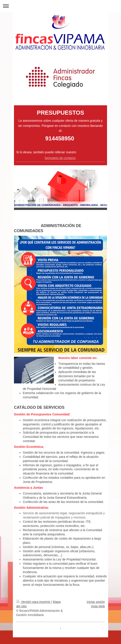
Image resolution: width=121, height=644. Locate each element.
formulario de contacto (60, 158)
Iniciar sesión (96, 602)
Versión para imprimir (34, 602)
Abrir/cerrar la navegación (60, 6)
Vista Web (98, 606)
